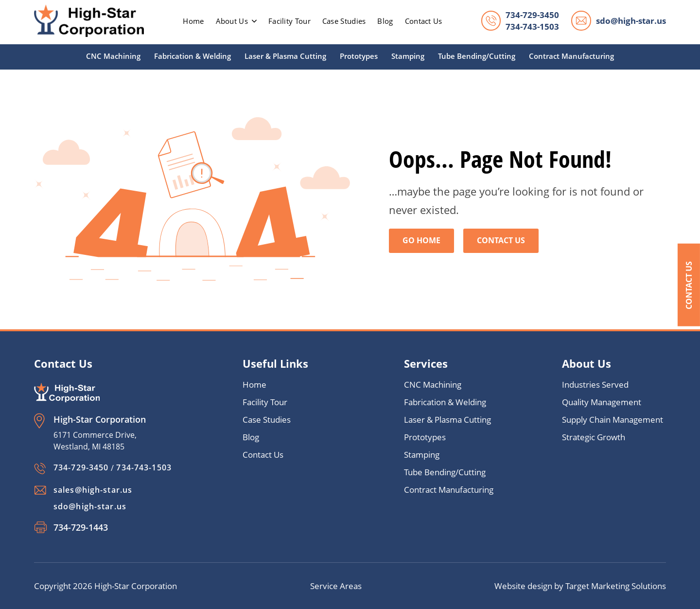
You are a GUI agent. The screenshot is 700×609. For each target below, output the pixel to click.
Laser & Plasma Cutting (285, 56)
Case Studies (344, 21)
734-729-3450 (532, 15)
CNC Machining (113, 56)
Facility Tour (289, 21)
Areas (351, 586)
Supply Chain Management (612, 420)
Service (325, 586)
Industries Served (595, 385)
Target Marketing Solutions (616, 586)
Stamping (408, 56)
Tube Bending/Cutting (477, 56)
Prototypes (359, 56)
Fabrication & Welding (192, 56)
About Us (236, 21)
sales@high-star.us (93, 490)
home (193, 21)
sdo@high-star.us (631, 21)
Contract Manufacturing (571, 56)
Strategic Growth (594, 438)
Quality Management (602, 403)
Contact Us (689, 285)
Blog (385, 21)
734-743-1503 (532, 27)
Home (254, 385)
